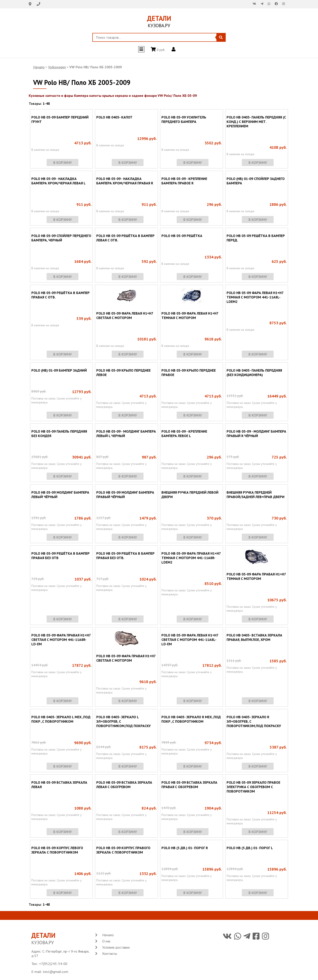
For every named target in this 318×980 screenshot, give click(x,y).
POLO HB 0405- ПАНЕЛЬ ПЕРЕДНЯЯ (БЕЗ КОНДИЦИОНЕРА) (254, 373)
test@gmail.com (56, 972)
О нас (106, 941)
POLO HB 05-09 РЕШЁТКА (182, 236)
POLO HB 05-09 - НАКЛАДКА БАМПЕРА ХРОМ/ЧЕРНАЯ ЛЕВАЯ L (59, 181)
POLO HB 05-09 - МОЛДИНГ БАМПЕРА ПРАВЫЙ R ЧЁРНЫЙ (256, 434)
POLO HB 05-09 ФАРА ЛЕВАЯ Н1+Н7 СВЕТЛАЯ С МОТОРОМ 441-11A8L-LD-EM (190, 640)
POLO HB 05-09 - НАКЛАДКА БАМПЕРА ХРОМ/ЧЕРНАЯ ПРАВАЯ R (125, 181)
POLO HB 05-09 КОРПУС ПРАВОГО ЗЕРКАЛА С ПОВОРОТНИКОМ (123, 850)
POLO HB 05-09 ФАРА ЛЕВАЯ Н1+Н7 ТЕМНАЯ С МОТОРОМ (190, 315)
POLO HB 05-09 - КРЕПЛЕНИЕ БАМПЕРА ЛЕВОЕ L (184, 434)
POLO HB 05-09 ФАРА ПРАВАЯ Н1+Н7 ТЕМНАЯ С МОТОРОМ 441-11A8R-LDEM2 (191, 558)
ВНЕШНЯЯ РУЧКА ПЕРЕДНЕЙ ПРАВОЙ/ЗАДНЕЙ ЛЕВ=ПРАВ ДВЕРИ (256, 495)
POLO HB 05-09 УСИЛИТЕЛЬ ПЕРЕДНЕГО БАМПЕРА (184, 119)
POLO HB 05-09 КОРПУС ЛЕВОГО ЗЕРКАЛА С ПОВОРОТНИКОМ (57, 850)
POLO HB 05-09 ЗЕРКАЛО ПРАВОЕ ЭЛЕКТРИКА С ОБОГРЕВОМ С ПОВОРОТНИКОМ (253, 787)
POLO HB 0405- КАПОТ (114, 117)
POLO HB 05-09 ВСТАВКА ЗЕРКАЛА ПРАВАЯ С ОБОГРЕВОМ (189, 785)
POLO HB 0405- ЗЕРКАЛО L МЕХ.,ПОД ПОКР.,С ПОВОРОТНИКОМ (61, 719)
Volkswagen (57, 67)
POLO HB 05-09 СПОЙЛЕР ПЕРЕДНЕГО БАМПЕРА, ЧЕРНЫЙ (61, 238)
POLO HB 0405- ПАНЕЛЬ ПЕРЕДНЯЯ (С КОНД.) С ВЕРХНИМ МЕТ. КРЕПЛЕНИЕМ (256, 122)
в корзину (62, 162)
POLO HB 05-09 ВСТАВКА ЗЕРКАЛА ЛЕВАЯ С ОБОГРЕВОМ (124, 785)
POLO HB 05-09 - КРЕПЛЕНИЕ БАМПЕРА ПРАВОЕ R (184, 181)
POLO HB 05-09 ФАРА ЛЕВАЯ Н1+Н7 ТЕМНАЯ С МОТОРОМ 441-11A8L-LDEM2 (255, 297)
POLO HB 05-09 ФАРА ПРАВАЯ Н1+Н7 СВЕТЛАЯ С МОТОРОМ (126, 658)
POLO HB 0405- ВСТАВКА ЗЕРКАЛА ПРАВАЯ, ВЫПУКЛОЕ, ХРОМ (254, 637)
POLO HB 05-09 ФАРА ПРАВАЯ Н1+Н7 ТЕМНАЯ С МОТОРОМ (256, 576)
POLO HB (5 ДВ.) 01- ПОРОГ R (185, 848)
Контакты (110, 953)
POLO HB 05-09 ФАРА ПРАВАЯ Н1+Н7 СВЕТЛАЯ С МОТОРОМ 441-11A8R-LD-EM (61, 640)
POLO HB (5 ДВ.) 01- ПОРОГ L (250, 848)
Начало (39, 67)
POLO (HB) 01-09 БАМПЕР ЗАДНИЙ (59, 370)
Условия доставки (116, 947)
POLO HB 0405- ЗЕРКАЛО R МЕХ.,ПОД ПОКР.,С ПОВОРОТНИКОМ (191, 719)
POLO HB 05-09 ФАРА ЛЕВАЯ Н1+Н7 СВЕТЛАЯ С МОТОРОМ (125, 315)
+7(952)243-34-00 (53, 964)
